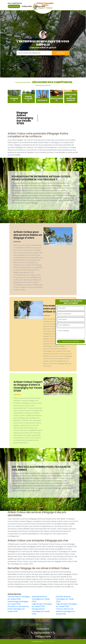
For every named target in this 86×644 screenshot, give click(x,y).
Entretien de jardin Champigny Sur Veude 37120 (65, 599)
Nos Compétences (15, 3)
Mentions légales (49, 641)
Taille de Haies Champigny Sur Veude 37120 (66, 605)
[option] (14, 96)
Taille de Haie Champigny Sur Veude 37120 (42, 605)
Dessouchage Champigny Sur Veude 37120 (18, 603)
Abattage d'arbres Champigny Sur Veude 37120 (41, 599)
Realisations (14, 6)
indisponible (40, 633)
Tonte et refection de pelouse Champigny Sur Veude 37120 (65, 611)
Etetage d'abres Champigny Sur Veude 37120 (41, 611)
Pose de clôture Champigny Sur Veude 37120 (19, 598)
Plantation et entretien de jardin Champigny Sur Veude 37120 (18, 609)
